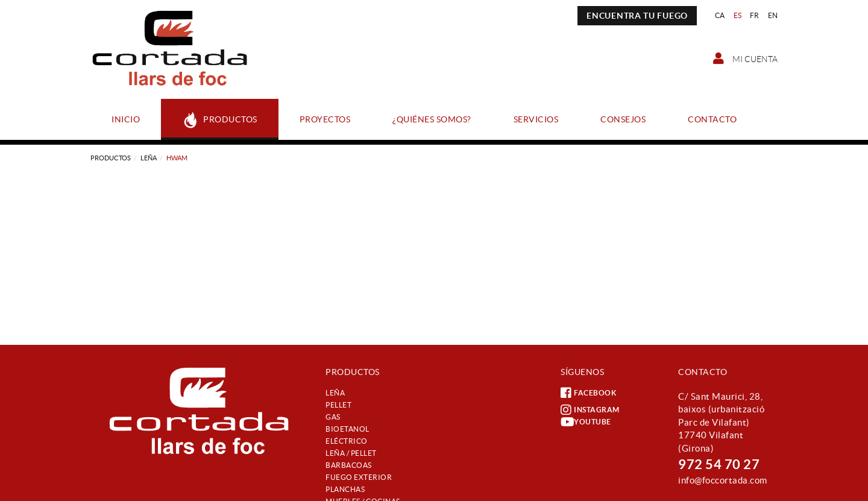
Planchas (345, 489)
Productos (111, 158)
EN (773, 15)
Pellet (338, 405)
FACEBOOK (588, 393)
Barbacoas (349, 465)
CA (720, 15)
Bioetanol (348, 429)
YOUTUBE (586, 422)
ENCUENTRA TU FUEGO (637, 16)
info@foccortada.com (723, 480)
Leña (149, 158)
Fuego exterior (359, 477)
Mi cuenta (745, 58)
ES (738, 15)
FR (755, 15)
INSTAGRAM (590, 410)
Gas (333, 417)
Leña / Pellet (351, 453)
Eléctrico (347, 441)
